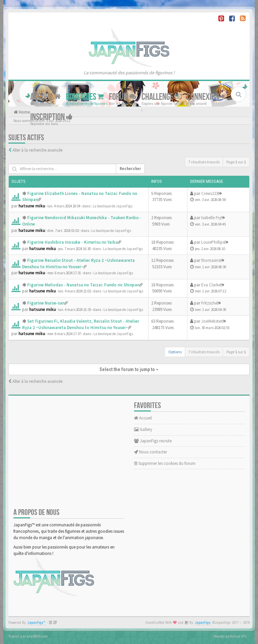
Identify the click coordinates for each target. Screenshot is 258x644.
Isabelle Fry (211, 218)
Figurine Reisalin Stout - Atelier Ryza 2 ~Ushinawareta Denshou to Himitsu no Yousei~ (78, 264)
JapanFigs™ (36, 623)
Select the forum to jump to (129, 369)
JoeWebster (212, 321)
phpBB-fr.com (37, 636)
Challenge (162, 97)
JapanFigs (203, 623)
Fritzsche (209, 303)
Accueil (46, 97)
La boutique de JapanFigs (113, 206)
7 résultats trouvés (204, 162)
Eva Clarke (211, 285)
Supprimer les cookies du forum (165, 463)
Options (175, 352)
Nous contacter (150, 452)
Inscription (51, 117)
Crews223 (210, 193)
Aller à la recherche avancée (37, 150)
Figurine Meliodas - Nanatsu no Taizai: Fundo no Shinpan (83, 285)
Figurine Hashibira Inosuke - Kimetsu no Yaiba (73, 242)
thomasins (211, 260)
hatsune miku (32, 206)
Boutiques (85, 97)
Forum (123, 97)
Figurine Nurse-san (46, 303)
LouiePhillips (213, 242)
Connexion (206, 97)
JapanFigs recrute (153, 441)
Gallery (143, 429)
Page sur (236, 162)
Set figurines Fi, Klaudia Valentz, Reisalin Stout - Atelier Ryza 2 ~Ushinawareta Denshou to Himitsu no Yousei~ (81, 324)
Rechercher (130, 169)
